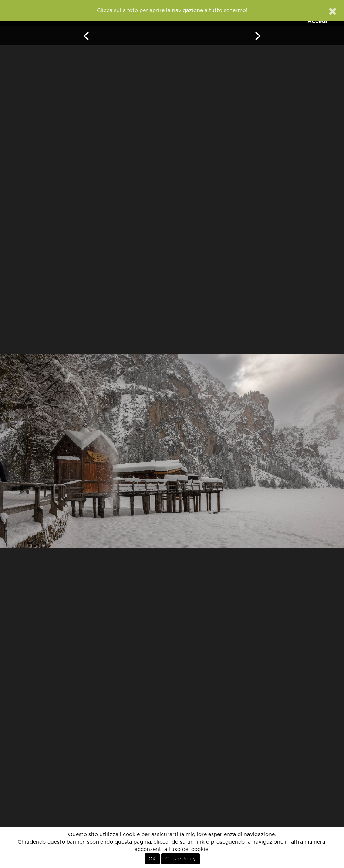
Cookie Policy (181, 859)
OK (152, 859)
